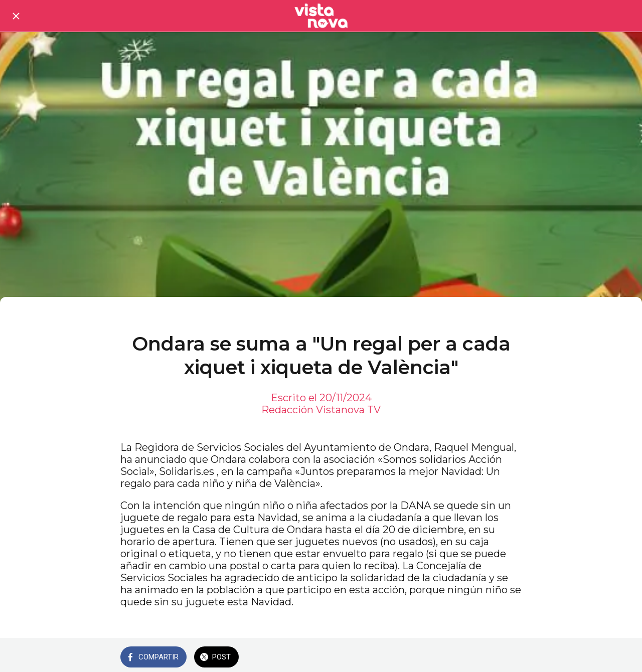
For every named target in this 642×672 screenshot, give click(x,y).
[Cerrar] (16, 16)
